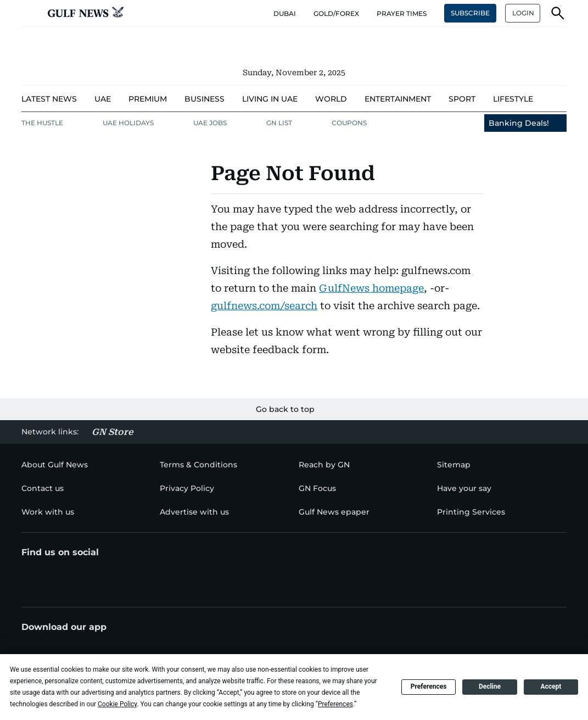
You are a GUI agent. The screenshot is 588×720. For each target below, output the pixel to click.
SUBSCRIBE (470, 13)
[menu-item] (49, 99)
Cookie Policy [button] (117, 704)
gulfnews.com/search (264, 306)
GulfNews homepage (371, 288)
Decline (490, 686)
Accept (551, 686)
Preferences (429, 686)
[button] (30, 13)
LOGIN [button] (523, 13)
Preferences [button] (335, 704)
